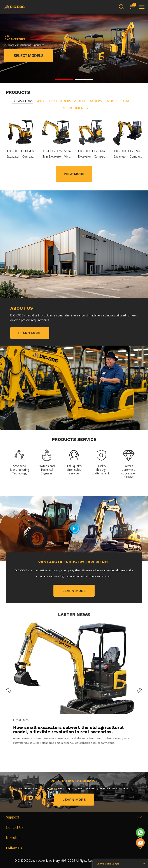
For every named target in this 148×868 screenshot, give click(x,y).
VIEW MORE (74, 174)
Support (12, 817)
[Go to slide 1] (64, 80)
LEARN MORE (30, 333)
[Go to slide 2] (84, 80)
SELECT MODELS (29, 56)
